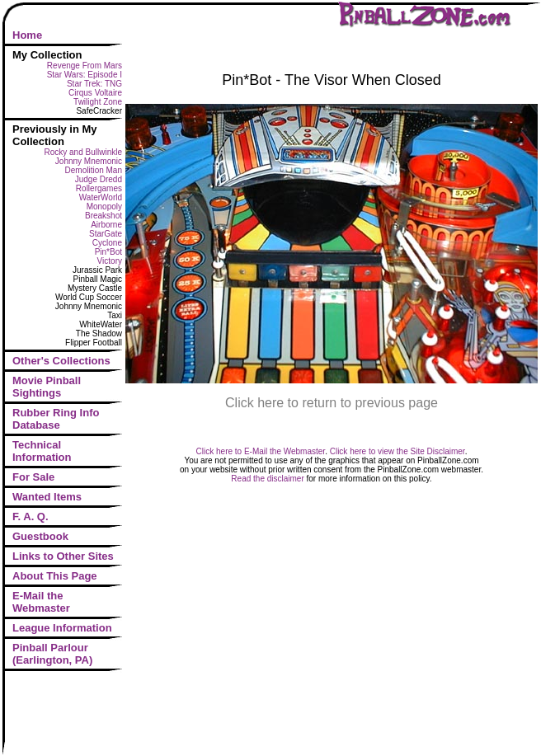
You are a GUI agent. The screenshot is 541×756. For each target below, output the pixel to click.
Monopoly (104, 207)
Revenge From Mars (85, 66)
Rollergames (99, 188)
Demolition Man (94, 170)
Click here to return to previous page (332, 403)
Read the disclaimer (267, 479)
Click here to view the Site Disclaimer (398, 451)
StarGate (106, 234)
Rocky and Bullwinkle (84, 152)
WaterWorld (101, 197)
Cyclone (107, 243)
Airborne (106, 225)
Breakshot (103, 216)
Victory (110, 261)
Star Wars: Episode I (85, 75)
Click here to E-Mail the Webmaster (261, 451)
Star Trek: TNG (94, 84)
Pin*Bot (108, 252)
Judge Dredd (99, 179)
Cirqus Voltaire (95, 93)
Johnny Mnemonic (89, 161)
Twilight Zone (98, 102)
